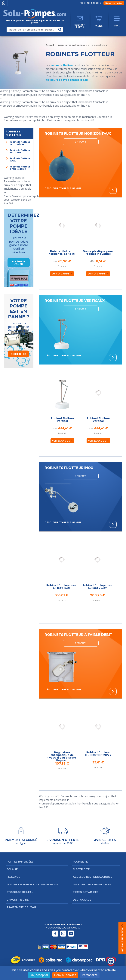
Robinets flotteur (13, 133)
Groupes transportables (92, 884)
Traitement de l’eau (21, 907)
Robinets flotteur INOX (20, 160)
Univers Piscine (18, 900)
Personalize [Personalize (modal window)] (90, 975)
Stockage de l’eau (20, 892)
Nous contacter (114, 3)
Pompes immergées (20, 862)
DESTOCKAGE (82, 900)
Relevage (13, 877)
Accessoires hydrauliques (92, 877)
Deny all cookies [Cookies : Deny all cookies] (65, 975)
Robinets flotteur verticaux (20, 151)
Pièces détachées (86, 892)
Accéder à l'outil (18, 263)
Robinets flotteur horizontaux (20, 143)
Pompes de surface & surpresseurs (32, 884)
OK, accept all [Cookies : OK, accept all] (39, 975)
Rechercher (18, 354)
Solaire (12, 869)
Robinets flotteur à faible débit (20, 168)
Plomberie (80, 862)
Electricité (81, 869)
